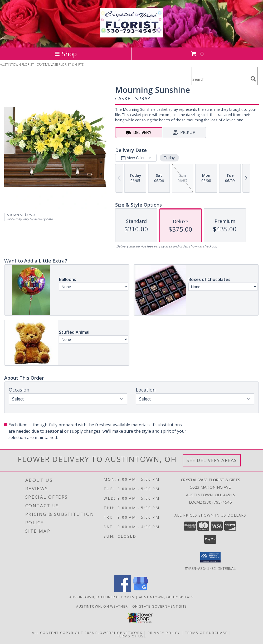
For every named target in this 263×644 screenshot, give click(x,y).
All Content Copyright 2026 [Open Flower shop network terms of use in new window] (63, 632)
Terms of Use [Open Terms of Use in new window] (132, 636)
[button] (210, 557)
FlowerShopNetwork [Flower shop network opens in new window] (119, 632)
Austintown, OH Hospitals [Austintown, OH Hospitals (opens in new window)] (166, 597)
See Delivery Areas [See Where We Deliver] (212, 460)
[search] (253, 79)
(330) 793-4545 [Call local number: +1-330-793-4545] (217, 502)
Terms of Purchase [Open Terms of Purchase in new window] (206, 632)
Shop (66, 54)
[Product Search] (220, 79)
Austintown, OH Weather (102, 606)
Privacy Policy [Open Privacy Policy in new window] (164, 632)
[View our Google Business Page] (140, 590)
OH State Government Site (160, 606)
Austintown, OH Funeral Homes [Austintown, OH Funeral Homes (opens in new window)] (102, 597)
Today (169, 158)
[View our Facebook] (123, 590)
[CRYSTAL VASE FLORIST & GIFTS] (131, 35)
